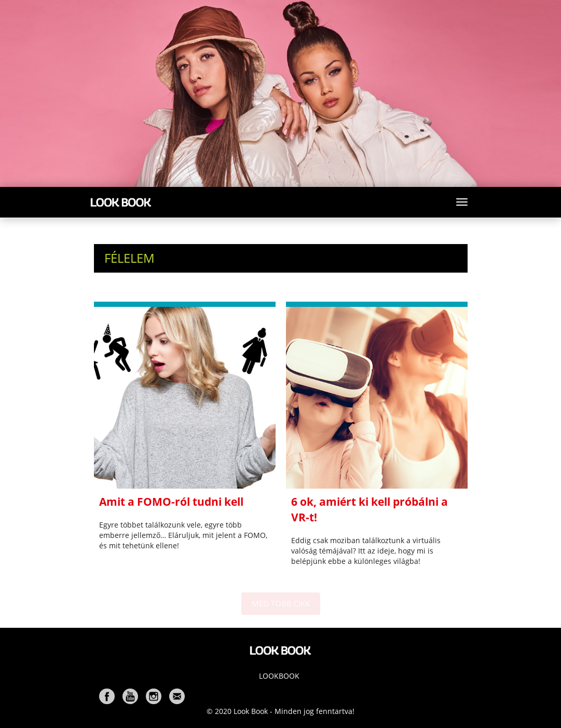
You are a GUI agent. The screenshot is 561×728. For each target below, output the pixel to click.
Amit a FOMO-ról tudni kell (171, 502)
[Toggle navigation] (462, 202)
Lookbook (279, 676)
